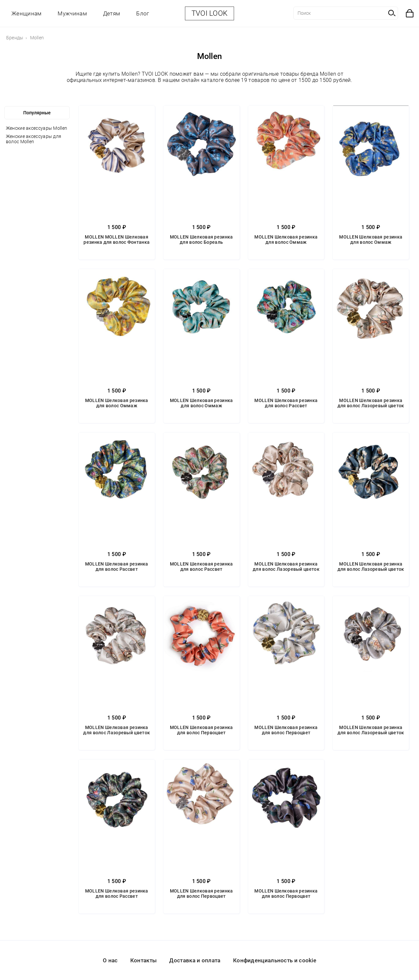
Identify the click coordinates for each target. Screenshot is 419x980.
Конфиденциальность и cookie (275, 960)
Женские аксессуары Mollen (37, 128)
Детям (112, 13)
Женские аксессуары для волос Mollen (34, 139)
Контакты (144, 960)
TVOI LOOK (210, 13)
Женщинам (26, 13)
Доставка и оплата (195, 960)
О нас (110, 960)
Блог (143, 13)
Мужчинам (72, 13)
